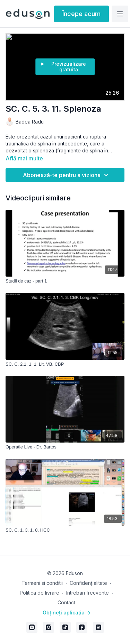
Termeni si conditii (42, 583)
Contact (66, 602)
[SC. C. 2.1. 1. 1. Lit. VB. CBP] (65, 364)
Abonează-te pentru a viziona (67, 175)
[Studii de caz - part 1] (65, 281)
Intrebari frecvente (88, 593)
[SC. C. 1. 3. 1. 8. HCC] (65, 530)
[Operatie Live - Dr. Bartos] (65, 447)
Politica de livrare (40, 593)
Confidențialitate (88, 583)
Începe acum (81, 14)
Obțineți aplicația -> (67, 613)
